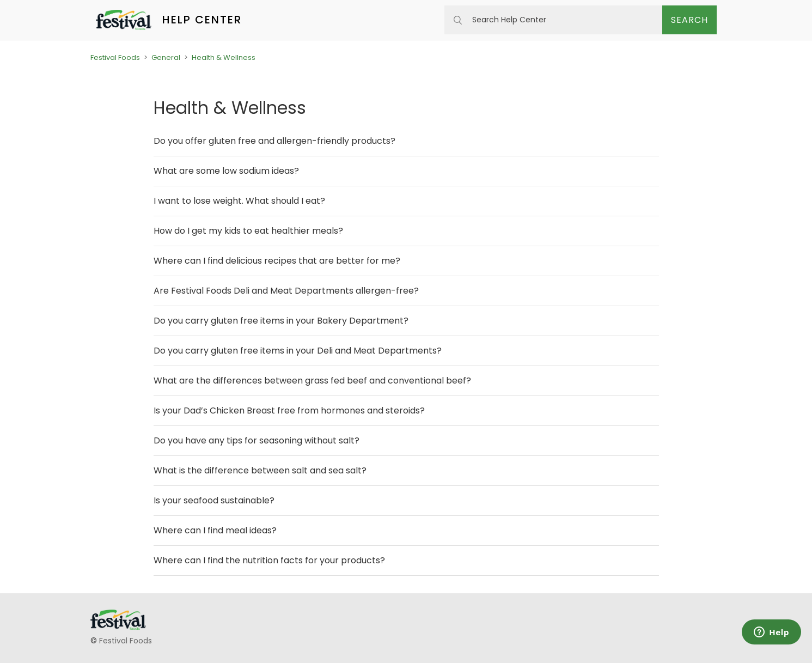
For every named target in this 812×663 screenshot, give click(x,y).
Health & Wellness (224, 57)
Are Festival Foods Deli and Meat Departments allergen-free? (286, 291)
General (166, 57)
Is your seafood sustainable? (214, 500)
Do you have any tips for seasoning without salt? (257, 440)
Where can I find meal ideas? (215, 530)
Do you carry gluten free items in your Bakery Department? (281, 321)
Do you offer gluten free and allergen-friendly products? (274, 141)
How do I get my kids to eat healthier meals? (248, 231)
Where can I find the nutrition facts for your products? (269, 560)
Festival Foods (115, 57)
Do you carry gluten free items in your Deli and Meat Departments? (298, 351)
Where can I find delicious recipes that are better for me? (277, 261)
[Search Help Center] (553, 20)
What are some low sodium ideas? (226, 171)
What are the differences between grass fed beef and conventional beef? (312, 381)
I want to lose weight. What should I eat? (239, 201)
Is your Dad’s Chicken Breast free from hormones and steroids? (289, 410)
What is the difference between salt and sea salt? (260, 470)
